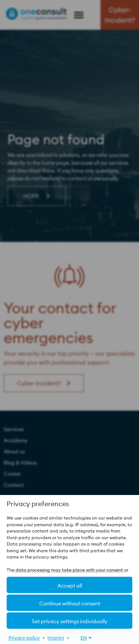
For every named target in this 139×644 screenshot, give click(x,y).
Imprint (56, 637)
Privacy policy (24, 637)
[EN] (82, 637)
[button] (69, 603)
